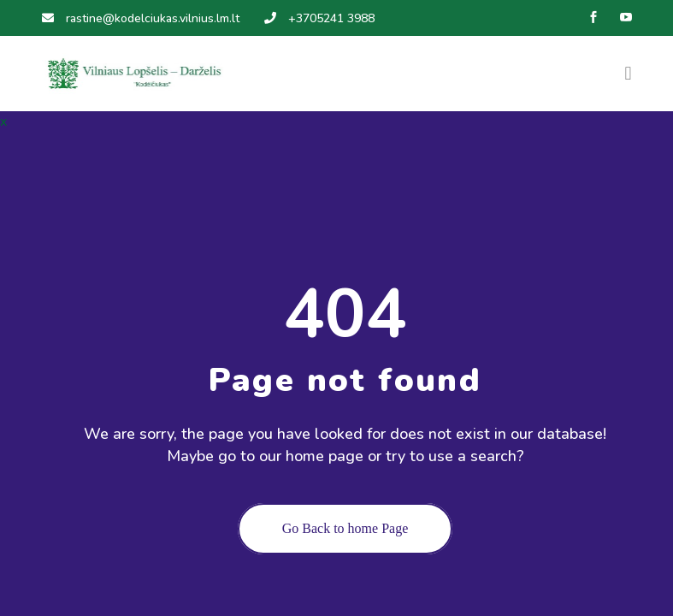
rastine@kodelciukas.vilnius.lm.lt (141, 18)
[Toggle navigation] (628, 74)
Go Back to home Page (345, 528)
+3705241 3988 (319, 18)
